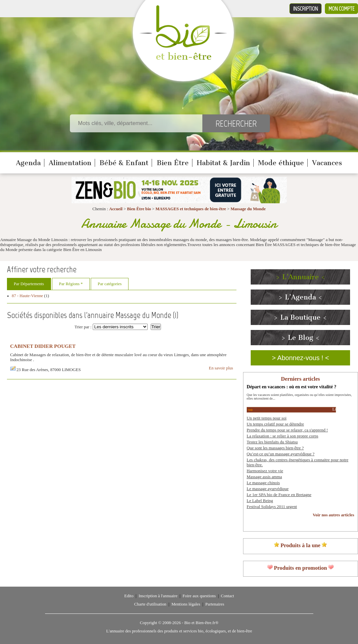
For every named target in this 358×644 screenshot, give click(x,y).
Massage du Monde (248, 209)
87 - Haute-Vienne (27, 296)
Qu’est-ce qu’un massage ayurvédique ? (281, 454)
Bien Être (173, 163)
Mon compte (341, 9)
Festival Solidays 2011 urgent (272, 507)
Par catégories (110, 284)
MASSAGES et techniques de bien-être (191, 209)
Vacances (327, 163)
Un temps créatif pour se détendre (275, 424)
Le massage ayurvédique (268, 489)
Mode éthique (281, 163)
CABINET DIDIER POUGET (43, 346)
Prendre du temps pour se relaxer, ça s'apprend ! (287, 430)
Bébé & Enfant (124, 163)
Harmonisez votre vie (265, 471)
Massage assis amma (264, 477)
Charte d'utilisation (150, 604)
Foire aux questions (199, 596)
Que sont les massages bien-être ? (275, 448)
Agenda (28, 163)
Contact (228, 596)
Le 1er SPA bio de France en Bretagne (279, 495)
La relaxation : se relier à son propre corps (282, 436)
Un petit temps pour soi (267, 418)
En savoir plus (221, 368)
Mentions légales (186, 604)
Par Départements (29, 284)
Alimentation (70, 163)
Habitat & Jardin (223, 163)
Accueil (116, 209)
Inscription (306, 9)
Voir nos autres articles (333, 515)
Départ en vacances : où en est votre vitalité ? (292, 387)
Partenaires (215, 604)
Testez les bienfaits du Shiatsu (272, 442)
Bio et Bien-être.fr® (201, 623)
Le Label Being (260, 501)
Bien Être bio (139, 209)
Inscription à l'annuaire (158, 596)
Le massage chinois (263, 483)
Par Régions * (71, 284)
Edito (129, 596)
